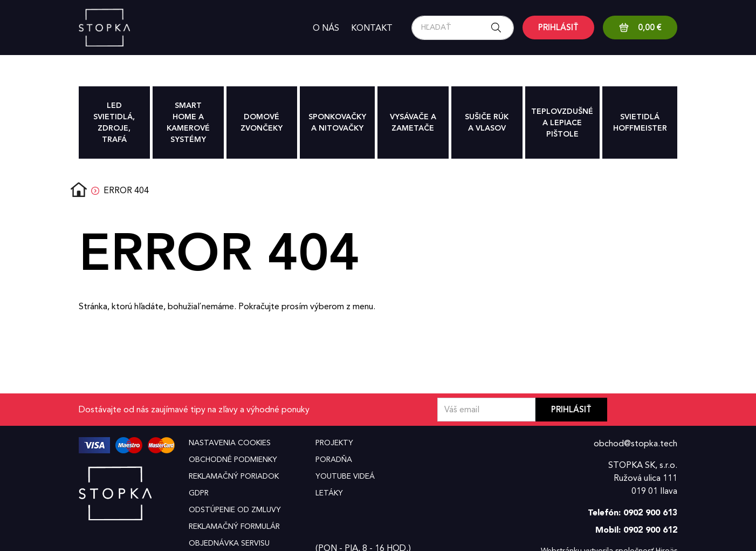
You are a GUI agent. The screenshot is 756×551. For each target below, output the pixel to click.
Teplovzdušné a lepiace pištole (562, 123)
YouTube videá (345, 476)
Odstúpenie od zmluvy (235, 510)
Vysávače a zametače (413, 123)
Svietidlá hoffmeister (640, 123)
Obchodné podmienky (233, 460)
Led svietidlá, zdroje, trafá (114, 123)
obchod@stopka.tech (635, 443)
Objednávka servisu (229, 543)
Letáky (329, 493)
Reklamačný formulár (234, 526)
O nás (326, 28)
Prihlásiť (571, 410)
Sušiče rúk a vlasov (487, 123)
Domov (79, 191)
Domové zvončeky (262, 123)
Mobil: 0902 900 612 (636, 530)
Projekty (334, 443)
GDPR (199, 493)
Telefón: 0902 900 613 (633, 512)
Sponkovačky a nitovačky (337, 123)
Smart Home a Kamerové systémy (188, 123)
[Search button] (499, 28)
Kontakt (372, 28)
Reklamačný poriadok (234, 476)
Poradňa (334, 460)
